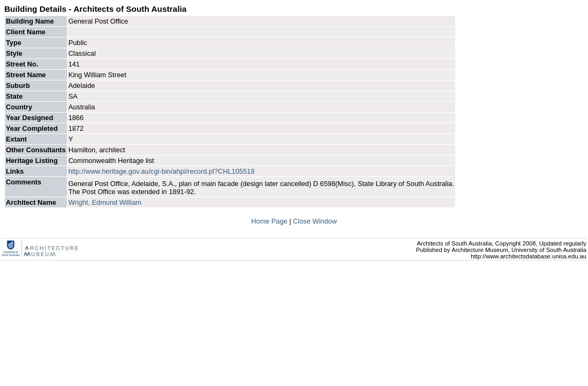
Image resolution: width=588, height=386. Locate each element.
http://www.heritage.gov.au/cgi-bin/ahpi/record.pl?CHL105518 (162, 171)
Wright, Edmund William (105, 202)
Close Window (315, 221)
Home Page (270, 221)
